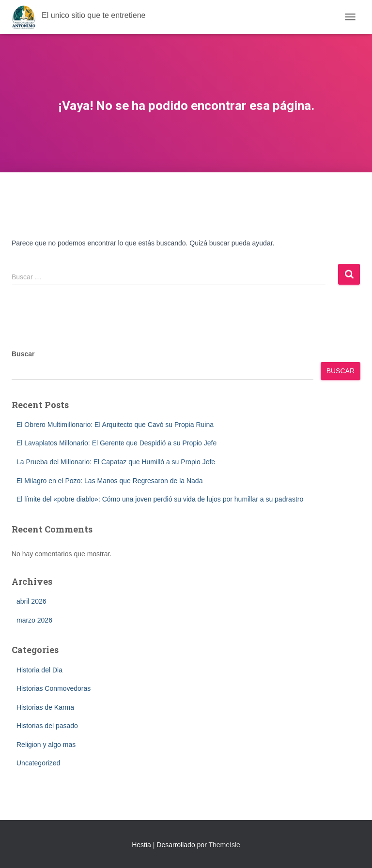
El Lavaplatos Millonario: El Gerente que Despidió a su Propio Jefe (116, 443)
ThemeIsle (224, 845)
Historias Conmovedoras (54, 688)
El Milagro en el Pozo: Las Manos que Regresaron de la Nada (109, 481)
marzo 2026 (34, 620)
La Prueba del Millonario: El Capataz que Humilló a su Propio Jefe (116, 462)
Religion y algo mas (46, 745)
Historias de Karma (45, 707)
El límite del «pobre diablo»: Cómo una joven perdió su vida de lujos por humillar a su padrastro (160, 499)
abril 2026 (31, 601)
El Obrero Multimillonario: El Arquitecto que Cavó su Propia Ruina (115, 425)
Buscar (23, 354)
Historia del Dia (39, 670)
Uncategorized (38, 763)
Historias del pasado (47, 726)
